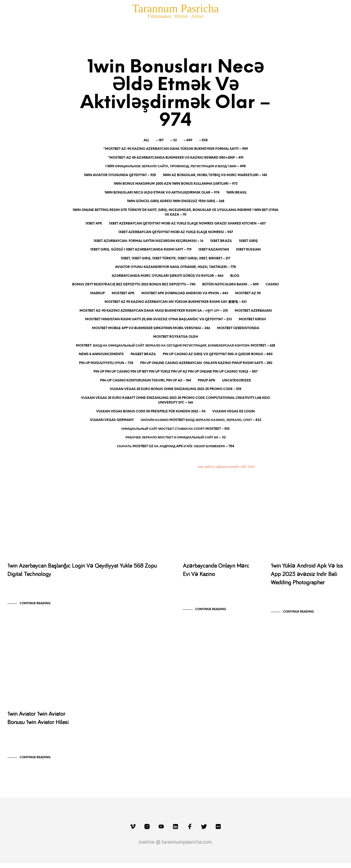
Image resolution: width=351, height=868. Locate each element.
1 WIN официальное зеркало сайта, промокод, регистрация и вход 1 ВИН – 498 (175, 166)
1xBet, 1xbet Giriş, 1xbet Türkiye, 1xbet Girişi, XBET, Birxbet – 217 (175, 259)
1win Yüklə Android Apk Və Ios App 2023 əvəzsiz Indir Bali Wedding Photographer (307, 577)
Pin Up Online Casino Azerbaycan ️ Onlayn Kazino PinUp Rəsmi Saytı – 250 (206, 363)
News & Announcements (101, 354)
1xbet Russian (248, 250)
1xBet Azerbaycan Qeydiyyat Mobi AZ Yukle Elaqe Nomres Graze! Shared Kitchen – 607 (187, 224)
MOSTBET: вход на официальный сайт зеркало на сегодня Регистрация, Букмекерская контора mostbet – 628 (175, 346)
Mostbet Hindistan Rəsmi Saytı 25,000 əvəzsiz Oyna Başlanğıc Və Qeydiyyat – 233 (159, 319)
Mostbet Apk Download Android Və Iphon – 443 (185, 293)
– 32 (174, 140)
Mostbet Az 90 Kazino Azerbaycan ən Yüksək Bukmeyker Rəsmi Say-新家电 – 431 (176, 302)
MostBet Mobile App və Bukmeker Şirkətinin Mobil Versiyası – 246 (151, 328)
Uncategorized (237, 381)
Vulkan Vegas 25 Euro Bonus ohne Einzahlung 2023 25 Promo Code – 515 (175, 389)
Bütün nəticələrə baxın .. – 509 (230, 285)
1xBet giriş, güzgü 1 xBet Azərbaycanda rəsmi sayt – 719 (141, 250)
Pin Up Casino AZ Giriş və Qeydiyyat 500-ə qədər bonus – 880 (218, 354)
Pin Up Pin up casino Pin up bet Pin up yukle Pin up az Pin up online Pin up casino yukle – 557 (175, 372)
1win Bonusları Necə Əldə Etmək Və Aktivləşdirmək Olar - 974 (57, 500)
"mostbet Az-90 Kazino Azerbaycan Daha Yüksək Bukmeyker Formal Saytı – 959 (176, 149)
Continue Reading (35, 606)
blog (235, 276)
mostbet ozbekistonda (238, 328)
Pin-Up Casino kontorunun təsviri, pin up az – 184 (146, 381)
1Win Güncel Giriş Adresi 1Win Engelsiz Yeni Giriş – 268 (176, 201)
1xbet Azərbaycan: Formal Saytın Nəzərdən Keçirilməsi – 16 (148, 241)
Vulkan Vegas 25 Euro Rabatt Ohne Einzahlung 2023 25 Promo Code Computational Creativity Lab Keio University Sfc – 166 (175, 400)
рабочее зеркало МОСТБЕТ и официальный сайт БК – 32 (175, 438)
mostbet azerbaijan (253, 311)
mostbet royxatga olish (176, 337)
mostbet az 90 (248, 293)
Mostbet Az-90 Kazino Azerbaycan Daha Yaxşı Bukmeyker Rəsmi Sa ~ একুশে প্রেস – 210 (154, 311)
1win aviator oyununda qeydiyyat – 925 (120, 175)
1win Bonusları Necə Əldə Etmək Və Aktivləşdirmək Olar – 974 (162, 193)
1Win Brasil (236, 193)
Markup (98, 293)
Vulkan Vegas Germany (112, 420)
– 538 (203, 140)
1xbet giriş (248, 241)
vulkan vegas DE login (234, 412)
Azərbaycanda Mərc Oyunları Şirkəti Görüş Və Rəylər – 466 (168, 276)
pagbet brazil (143, 354)
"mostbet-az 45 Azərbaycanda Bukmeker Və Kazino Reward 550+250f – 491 (176, 158)
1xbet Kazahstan (214, 250)
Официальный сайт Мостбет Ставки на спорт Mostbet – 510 (176, 429)
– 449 (188, 140)
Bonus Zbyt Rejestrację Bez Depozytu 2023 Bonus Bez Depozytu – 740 (134, 285)
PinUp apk (207, 381)
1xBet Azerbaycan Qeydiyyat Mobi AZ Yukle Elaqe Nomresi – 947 (176, 232)
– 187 (160, 140)
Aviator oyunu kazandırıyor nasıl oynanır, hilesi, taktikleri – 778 (175, 267)
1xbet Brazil (221, 241)
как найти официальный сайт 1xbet (227, 467)
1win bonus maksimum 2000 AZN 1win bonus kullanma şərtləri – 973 (176, 184)
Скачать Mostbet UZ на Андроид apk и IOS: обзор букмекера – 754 (175, 446)
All (146, 140)
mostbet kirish (252, 319)
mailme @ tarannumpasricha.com (175, 847)
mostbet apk (123, 293)
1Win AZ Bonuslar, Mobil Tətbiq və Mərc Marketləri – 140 (215, 175)
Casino (272, 285)
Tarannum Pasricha (175, 8)
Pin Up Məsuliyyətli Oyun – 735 (106, 363)
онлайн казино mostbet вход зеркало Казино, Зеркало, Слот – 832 (201, 420)
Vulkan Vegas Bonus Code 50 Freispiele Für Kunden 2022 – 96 (151, 412)
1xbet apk (94, 224)
